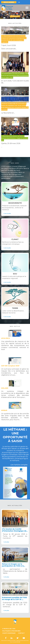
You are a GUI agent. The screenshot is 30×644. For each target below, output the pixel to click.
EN (19, 2)
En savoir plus (15, 16)
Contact (21, 633)
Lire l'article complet (19, 465)
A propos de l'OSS (9, 629)
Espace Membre (9, 2)
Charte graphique (9, 633)
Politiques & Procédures (11, 631)
